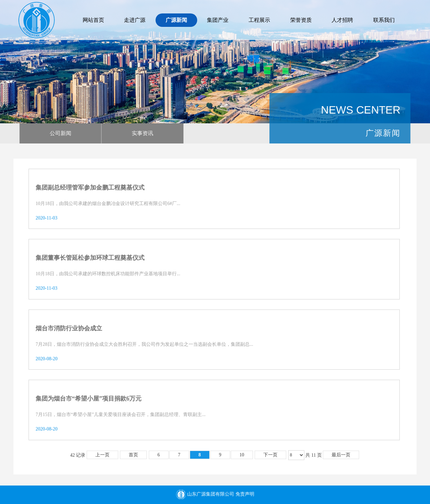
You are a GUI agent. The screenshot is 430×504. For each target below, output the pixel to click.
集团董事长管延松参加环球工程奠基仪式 (90, 260)
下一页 (270, 457)
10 (242, 457)
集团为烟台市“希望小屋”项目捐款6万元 (89, 401)
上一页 (102, 457)
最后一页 (341, 457)
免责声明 (245, 494)
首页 (133, 457)
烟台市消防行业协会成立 (69, 330)
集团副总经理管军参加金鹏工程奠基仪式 (90, 190)
